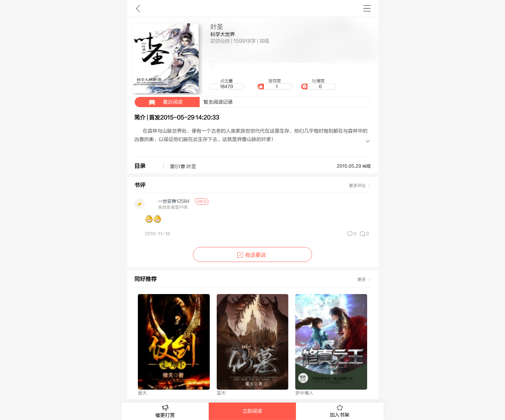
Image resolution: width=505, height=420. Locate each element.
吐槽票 (318, 84)
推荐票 (275, 84)
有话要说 (252, 255)
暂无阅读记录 (184, 102)
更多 (362, 279)
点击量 (226, 84)
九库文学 (138, 8)
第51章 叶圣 (183, 167)
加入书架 (340, 411)
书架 (367, 8)
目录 (140, 166)
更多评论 (357, 186)
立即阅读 (252, 411)
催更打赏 (165, 411)
